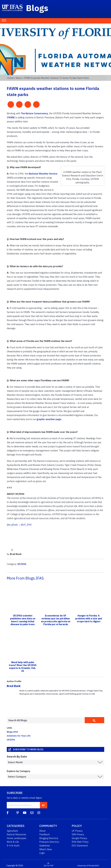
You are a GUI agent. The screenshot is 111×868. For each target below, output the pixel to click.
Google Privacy (79, 838)
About (42, 831)
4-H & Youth (13, 846)
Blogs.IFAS (12, 732)
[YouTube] (25, 813)
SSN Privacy (78, 834)
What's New (46, 849)
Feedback (45, 834)
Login (42, 853)
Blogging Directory (49, 838)
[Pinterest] (18, 813)
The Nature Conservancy (34, 113)
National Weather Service (43, 174)
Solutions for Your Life (19, 736)
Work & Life (13, 842)
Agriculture (12, 831)
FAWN (11, 117)
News (19, 78)
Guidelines (45, 846)
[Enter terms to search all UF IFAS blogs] (46, 720)
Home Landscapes (17, 838)
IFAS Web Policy (80, 842)
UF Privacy (77, 831)
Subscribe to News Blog (28, 749)
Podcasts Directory (49, 842)
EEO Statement (80, 846)
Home (10, 78)
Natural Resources (16, 834)
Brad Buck (14, 686)
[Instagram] (39, 813)
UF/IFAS (22, 564)
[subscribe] (43, 805)
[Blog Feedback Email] (32, 813)
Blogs (37, 8)
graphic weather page (49, 419)
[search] (94, 720)
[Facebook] (8, 813)
